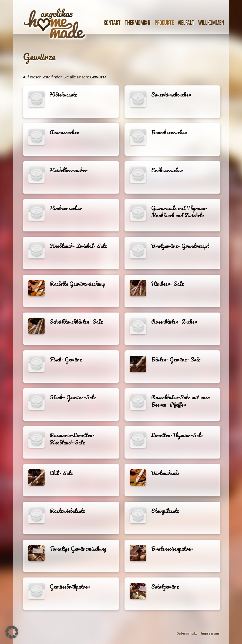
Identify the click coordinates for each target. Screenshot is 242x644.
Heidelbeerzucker (69, 170)
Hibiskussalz (63, 94)
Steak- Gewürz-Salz (73, 397)
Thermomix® (137, 23)
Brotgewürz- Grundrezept (180, 246)
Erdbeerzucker (167, 170)
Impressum (210, 633)
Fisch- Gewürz (66, 359)
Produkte (164, 23)
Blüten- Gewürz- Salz (176, 359)
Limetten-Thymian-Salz (177, 435)
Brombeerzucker (169, 132)
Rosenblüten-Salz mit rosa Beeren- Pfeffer (181, 401)
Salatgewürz (165, 587)
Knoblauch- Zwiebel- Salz (78, 246)
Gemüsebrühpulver (70, 587)
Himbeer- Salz (167, 284)
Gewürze (39, 57)
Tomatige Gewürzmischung (78, 549)
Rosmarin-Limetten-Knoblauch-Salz (72, 439)
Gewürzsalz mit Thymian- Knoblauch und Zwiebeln (179, 212)
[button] (12, 632)
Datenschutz (186, 633)
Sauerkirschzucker (171, 94)
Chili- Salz (61, 473)
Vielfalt (186, 23)
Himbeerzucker (66, 208)
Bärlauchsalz (165, 473)
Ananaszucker (64, 132)
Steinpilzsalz (165, 511)
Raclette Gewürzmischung (77, 284)
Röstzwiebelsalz (67, 511)
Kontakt (112, 23)
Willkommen (211, 23)
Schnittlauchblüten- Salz (76, 322)
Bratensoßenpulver (172, 549)
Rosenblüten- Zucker (174, 322)
